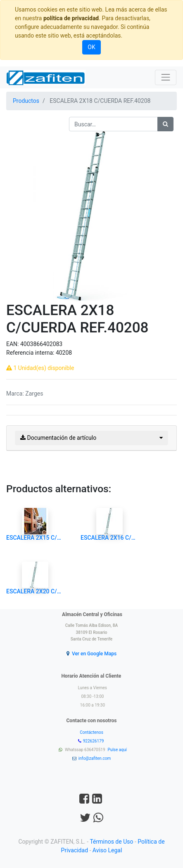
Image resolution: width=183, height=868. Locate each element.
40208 (64, 353)
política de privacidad (71, 18)
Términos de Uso (111, 842)
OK (91, 47)
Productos (26, 101)
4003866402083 (41, 344)
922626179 (94, 741)
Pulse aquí (118, 750)
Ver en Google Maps (94, 654)
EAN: (13, 344)
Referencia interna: (31, 353)
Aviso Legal (107, 850)
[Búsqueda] (165, 124)
